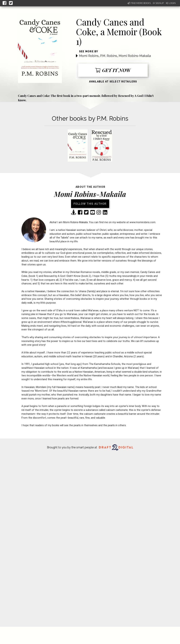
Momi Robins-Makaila (135, 56)
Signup (158, 3)
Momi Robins (89, 56)
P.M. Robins (109, 56)
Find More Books (139, 3)
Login (171, 3)
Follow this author (90, 204)
